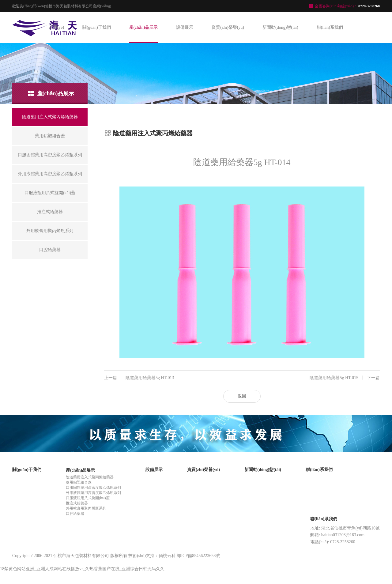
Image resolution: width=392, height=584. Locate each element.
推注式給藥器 (77, 503)
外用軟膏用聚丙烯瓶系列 (86, 508)
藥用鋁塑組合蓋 (79, 482)
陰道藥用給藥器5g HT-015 (345, 378)
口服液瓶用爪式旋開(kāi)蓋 (88, 498)
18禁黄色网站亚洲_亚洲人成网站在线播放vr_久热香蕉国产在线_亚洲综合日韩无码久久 (82, 569)
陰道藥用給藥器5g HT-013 (139, 378)
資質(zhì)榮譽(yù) (228, 27)
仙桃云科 (167, 556)
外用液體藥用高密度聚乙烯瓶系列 (93, 493)
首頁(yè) (57, 27)
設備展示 (185, 27)
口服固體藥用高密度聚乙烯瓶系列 (93, 488)
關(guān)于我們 (97, 27)
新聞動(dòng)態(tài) (280, 27)
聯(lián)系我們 (330, 27)
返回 (242, 396)
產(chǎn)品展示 (144, 27)
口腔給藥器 (75, 514)
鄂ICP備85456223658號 (198, 556)
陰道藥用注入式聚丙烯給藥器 (90, 477)
